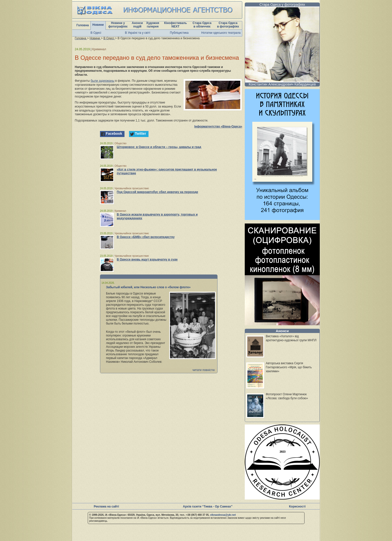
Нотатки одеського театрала (221, 33)
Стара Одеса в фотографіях (228, 25)
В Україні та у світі (138, 33)
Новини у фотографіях (118, 25)
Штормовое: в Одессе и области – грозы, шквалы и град (159, 147)
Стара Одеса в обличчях (202, 25)
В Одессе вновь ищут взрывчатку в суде (147, 259)
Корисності (297, 506)
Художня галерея (153, 25)
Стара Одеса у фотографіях (282, 4)
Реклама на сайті (106, 506)
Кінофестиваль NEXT (175, 25)
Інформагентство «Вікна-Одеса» (218, 126)
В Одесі (96, 33)
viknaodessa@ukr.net (223, 515)
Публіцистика (179, 33)
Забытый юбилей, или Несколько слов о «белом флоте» (148, 287)
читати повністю (203, 370)
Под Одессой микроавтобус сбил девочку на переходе (157, 192)
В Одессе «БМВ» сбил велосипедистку (146, 237)
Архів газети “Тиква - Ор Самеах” (208, 506)
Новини (98, 25)
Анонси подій (137, 25)
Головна (83, 25)
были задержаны (103, 81)
